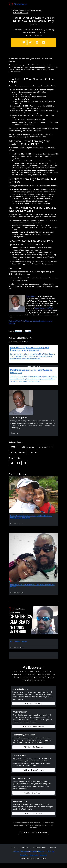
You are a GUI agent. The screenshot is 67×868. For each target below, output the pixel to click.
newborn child (46, 447)
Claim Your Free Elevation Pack (34, 832)
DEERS (14, 447)
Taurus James (31, 296)
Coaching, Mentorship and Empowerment (26, 10)
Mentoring (24, 847)
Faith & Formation (39, 847)
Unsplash (28, 331)
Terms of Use (24, 855)
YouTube (51, 851)
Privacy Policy (34, 855)
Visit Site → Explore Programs (33, 770)
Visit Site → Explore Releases (33, 726)
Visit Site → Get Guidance (33, 747)
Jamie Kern (19, 331)
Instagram (25, 851)
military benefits (18, 452)
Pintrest (41, 851)
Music (13, 847)
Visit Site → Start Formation (33, 793)
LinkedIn (33, 851)
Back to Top (43, 855)
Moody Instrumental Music (44, 308)
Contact (53, 847)
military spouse (28, 447)
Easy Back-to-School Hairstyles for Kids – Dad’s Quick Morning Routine (33, 586)
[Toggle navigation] (56, 4)
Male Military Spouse (21, 13)
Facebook (16, 851)
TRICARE (34, 452)
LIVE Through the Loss (18, 641)
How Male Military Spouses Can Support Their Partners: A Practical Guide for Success (31, 517)
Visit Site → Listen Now (34, 814)
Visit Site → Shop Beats (33, 703)
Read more (15, 433)
